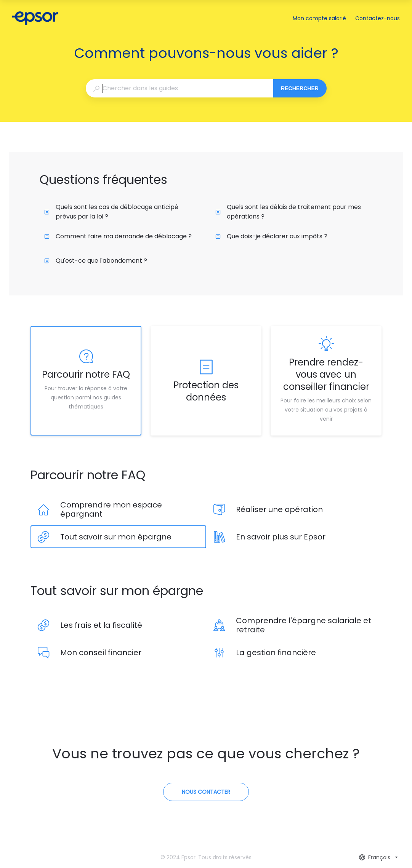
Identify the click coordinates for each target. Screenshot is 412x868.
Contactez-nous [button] (378, 18)
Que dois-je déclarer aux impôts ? (271, 236)
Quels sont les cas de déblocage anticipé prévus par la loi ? (111, 212)
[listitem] (86, 381)
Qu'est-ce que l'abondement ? (96, 261)
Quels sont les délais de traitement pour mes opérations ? (288, 212)
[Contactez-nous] (206, 792)
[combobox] (179, 88)
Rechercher (300, 88)
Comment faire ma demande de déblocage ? (118, 236)
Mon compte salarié (319, 19)
